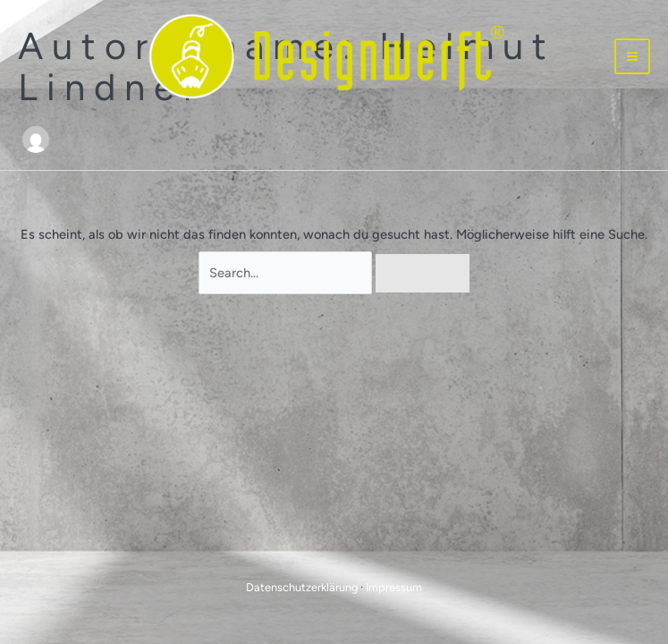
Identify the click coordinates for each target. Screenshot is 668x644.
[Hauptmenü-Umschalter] (632, 56)
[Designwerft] (327, 57)
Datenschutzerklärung (302, 587)
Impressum (394, 587)
